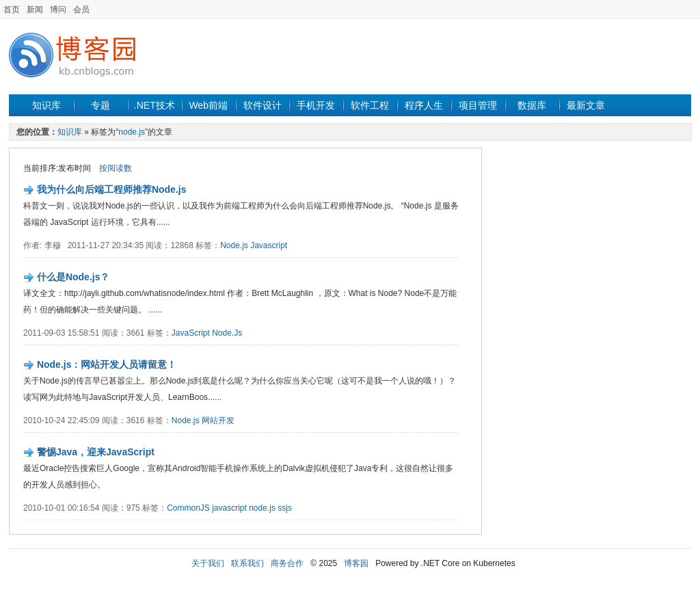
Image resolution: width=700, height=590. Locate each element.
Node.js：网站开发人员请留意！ (107, 364)
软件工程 (370, 105)
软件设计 (262, 105)
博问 (58, 10)
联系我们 (247, 563)
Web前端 (208, 105)
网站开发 (218, 420)
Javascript (269, 245)
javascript (229, 508)
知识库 (46, 105)
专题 (100, 105)
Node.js (234, 245)
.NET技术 (154, 105)
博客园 (356, 563)
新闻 (35, 10)
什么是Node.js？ (73, 277)
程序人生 (424, 105)
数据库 (532, 105)
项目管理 (478, 105)
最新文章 (586, 105)
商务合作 (287, 563)
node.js (132, 132)
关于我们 (208, 563)
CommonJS (188, 508)
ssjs (285, 508)
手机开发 (316, 105)
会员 (81, 10)
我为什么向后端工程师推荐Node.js (112, 189)
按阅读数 (116, 168)
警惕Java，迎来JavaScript (96, 452)
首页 (12, 10)
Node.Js (227, 333)
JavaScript (191, 333)
